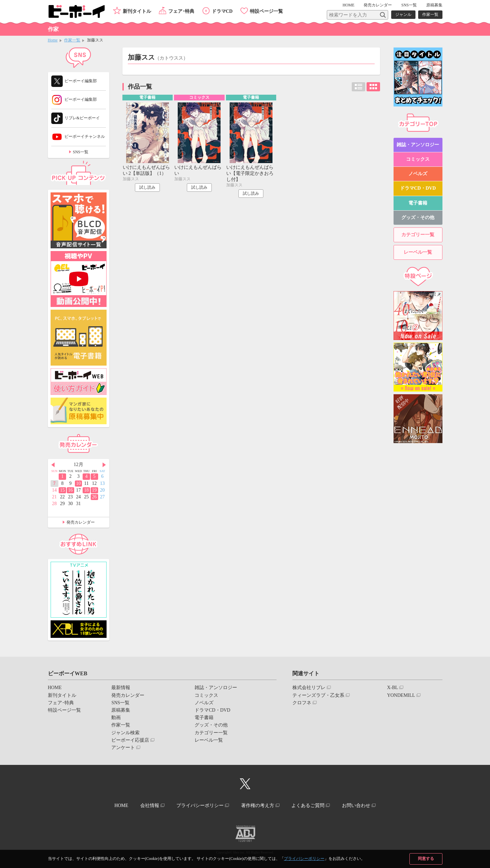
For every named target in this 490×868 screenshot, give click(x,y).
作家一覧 (430, 14)
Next (104, 465)
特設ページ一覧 (266, 11)
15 (62, 490)
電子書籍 (418, 203)
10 (78, 483)
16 (70, 490)
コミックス (418, 159)
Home (53, 40)
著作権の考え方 (258, 805)
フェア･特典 (181, 11)
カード (373, 87)
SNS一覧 (409, 5)
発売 (378, 5)
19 (94, 490)
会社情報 (150, 805)
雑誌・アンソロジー (418, 145)
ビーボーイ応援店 (130, 740)
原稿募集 (434, 5)
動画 (116, 718)
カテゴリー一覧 (418, 235)
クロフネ (302, 703)
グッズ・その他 (418, 218)
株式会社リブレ (309, 688)
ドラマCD (222, 11)
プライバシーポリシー (304, 859)
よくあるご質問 (308, 805)
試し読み (147, 187)
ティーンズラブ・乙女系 (318, 695)
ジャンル (403, 14)
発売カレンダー (81, 522)
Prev (53, 465)
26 (94, 497)
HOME (349, 5)
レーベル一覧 (418, 252)
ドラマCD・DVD (418, 188)
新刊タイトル (137, 11)
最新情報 (121, 688)
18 (86, 490)
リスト (358, 87)
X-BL (393, 688)
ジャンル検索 (125, 733)
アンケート (123, 748)
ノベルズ (418, 174)
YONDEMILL (401, 695)
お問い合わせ (356, 805)
